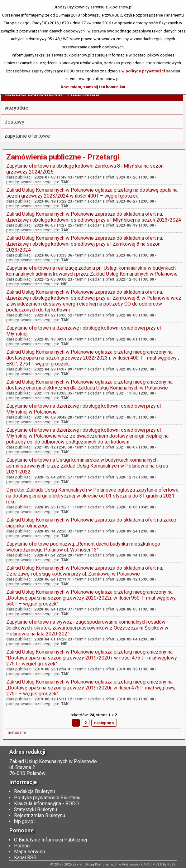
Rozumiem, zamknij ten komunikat (93, 87)
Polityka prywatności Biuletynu (47, 798)
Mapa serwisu (29, 852)
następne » (104, 723)
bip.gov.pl (24, 821)
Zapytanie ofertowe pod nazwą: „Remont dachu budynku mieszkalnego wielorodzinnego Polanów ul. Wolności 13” (83, 547)
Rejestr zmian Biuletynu (40, 815)
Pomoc (22, 846)
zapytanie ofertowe (27, 136)
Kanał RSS (25, 858)
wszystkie (16, 108)
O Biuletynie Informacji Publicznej (50, 840)
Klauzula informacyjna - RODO (46, 804)
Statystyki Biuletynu (36, 809)
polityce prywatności (145, 71)
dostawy (14, 122)
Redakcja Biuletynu (34, 791)
